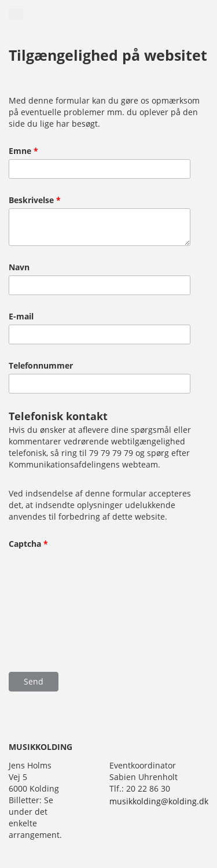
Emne (23, 151)
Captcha (28, 544)
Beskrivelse (35, 200)
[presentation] (56, 593)
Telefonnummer (41, 366)
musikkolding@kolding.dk (159, 801)
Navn (19, 267)
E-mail (21, 317)
